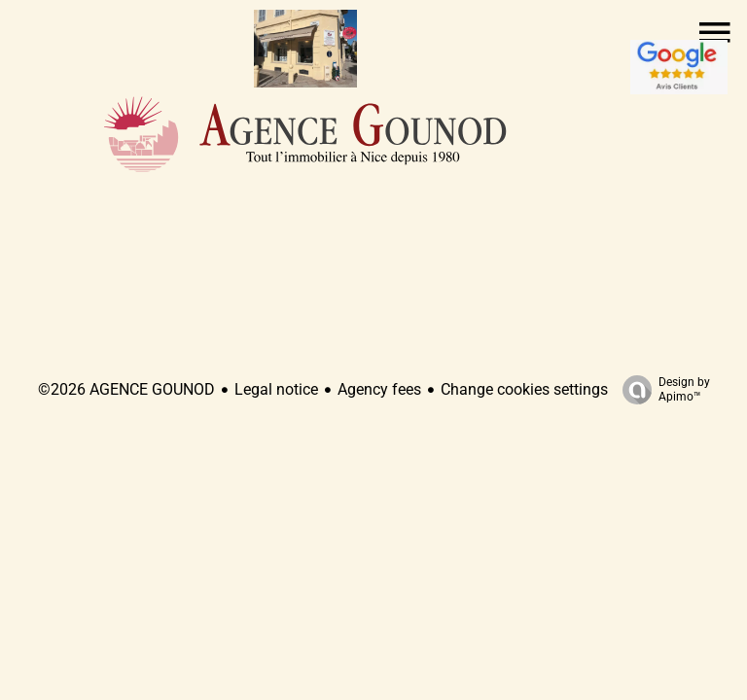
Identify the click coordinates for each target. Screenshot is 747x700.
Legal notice (276, 389)
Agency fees (379, 389)
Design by (661, 390)
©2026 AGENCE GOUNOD (126, 389)
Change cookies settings (524, 389)
